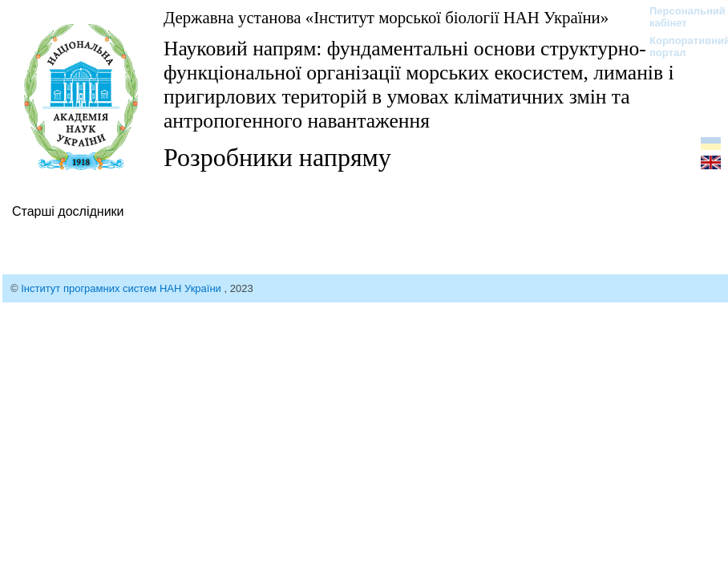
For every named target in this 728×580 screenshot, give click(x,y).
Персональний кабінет (679, 17)
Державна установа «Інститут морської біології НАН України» (386, 17)
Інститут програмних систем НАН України (122, 288)
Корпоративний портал (679, 47)
